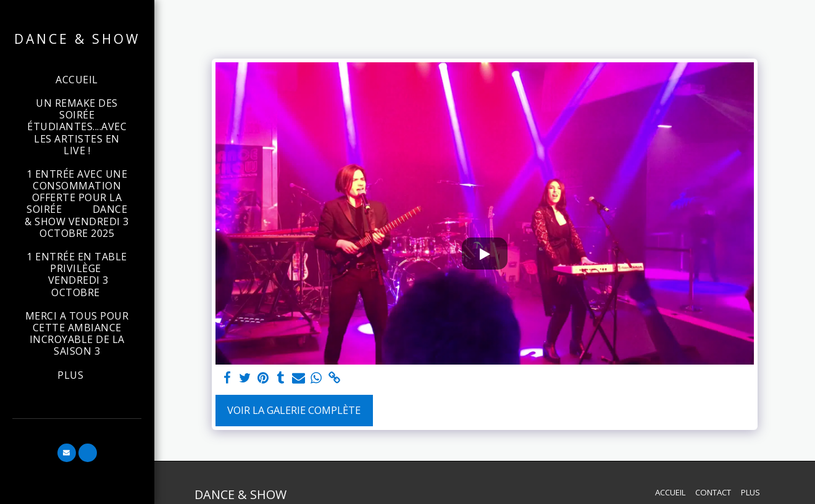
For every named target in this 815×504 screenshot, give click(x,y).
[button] (67, 453)
